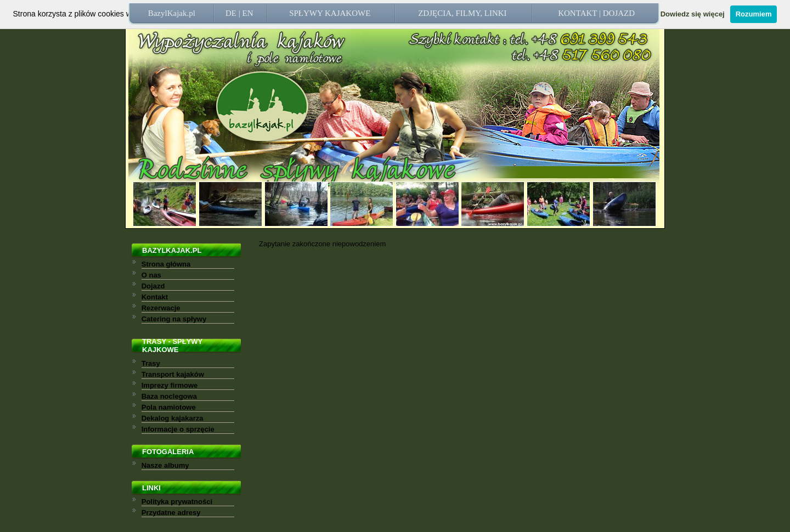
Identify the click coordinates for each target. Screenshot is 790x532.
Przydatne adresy (171, 513)
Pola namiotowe (169, 407)
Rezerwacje (161, 308)
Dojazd (153, 286)
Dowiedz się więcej (693, 14)
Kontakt (155, 297)
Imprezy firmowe (170, 385)
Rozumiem (754, 14)
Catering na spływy (174, 319)
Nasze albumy (165, 465)
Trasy (151, 363)
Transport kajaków (173, 374)
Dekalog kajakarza (173, 418)
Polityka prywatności (177, 502)
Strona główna (166, 264)
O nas (151, 275)
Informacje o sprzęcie (178, 429)
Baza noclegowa (169, 396)
